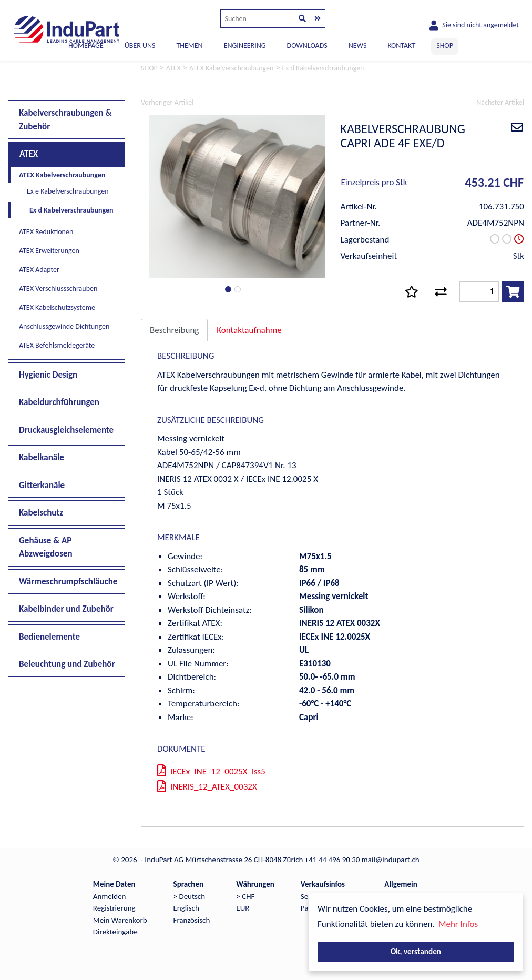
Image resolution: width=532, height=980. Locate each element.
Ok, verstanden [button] (416, 951)
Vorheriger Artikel (167, 102)
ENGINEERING (245, 46)
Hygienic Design (48, 375)
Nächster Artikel (500, 102)
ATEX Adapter (39, 270)
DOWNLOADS (307, 46)
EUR (243, 908)
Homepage (86, 46)
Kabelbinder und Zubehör (66, 609)
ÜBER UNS (140, 46)
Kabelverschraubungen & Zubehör (65, 120)
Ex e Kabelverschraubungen (68, 191)
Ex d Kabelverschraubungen (71, 210)
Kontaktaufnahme (249, 330)
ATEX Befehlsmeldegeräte (57, 345)
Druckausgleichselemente (66, 430)
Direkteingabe (115, 932)
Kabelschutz (41, 513)
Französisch (192, 920)
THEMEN (189, 46)
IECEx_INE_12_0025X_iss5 (211, 771)
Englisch (186, 908)
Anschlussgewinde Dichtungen (64, 326)
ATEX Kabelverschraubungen (62, 175)
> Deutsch (190, 896)
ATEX (29, 154)
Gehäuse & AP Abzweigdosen (46, 547)
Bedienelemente (49, 637)
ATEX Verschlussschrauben (58, 289)
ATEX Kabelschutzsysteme (57, 307)
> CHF (245, 896)
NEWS (358, 46)
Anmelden (110, 896)
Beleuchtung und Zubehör (67, 664)
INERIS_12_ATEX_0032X (207, 787)
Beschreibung (174, 330)
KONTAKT (401, 46)
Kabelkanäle (42, 457)
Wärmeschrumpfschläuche (68, 582)
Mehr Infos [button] (458, 924)
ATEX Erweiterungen (49, 251)
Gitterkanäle (42, 485)
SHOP (445, 46)
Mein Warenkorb (120, 920)
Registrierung (114, 908)
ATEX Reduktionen (46, 232)
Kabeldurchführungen (59, 402)
